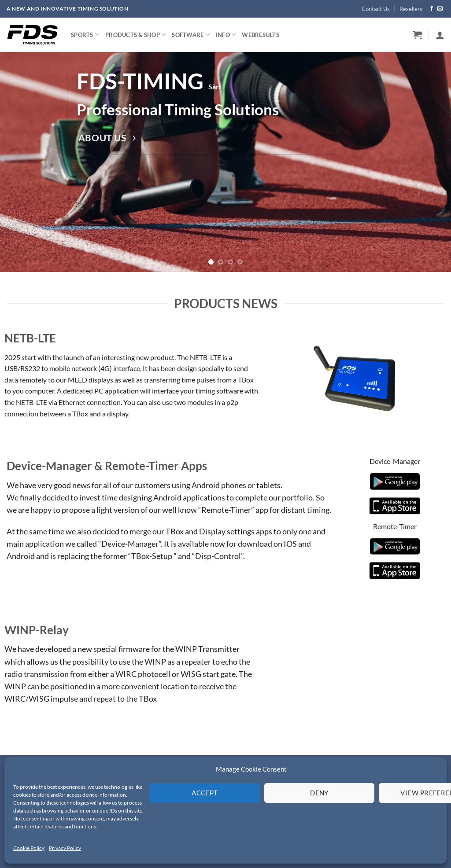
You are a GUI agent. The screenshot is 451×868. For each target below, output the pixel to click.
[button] (418, 35)
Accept (205, 793)
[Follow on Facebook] (432, 9)
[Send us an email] (440, 9)
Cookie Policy (29, 848)
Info (226, 35)
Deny (319, 793)
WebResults (261, 35)
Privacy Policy (65, 848)
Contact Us (376, 9)
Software (191, 35)
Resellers (411, 9)
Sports (85, 35)
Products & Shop (135, 35)
